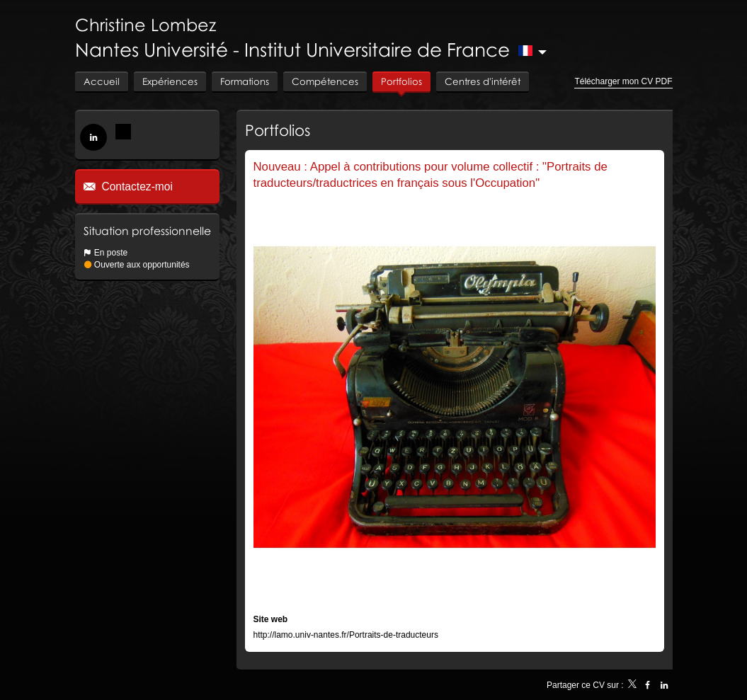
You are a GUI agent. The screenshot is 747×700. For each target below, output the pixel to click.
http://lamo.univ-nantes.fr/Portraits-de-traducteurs (346, 635)
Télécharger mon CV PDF (623, 81)
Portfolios (278, 130)
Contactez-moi (136, 187)
